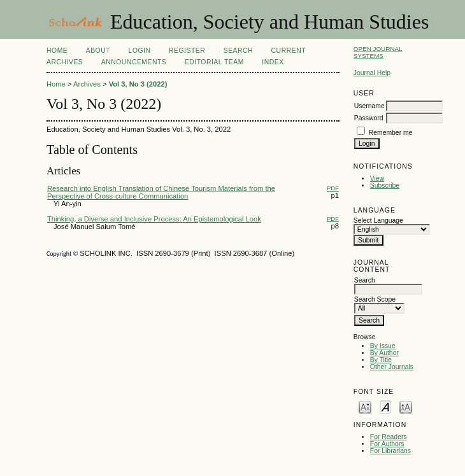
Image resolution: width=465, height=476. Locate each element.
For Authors (387, 444)
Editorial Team (214, 62)
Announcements (134, 62)
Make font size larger (406, 406)
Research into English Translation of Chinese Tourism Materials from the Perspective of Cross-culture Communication (161, 192)
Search (238, 51)
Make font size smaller (365, 406)
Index (273, 62)
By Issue (383, 346)
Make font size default (385, 406)
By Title (381, 360)
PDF (333, 188)
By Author (384, 353)
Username (369, 106)
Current (289, 51)
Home (57, 51)
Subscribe (385, 185)
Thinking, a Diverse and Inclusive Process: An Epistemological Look (154, 219)
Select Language (378, 220)
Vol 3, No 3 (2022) (138, 84)
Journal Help (372, 73)
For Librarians (390, 451)
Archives (65, 62)
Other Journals (392, 367)
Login (140, 51)
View (377, 178)
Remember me (391, 133)
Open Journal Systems (378, 52)
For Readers (389, 437)
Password (369, 118)
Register (187, 51)
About (98, 51)
